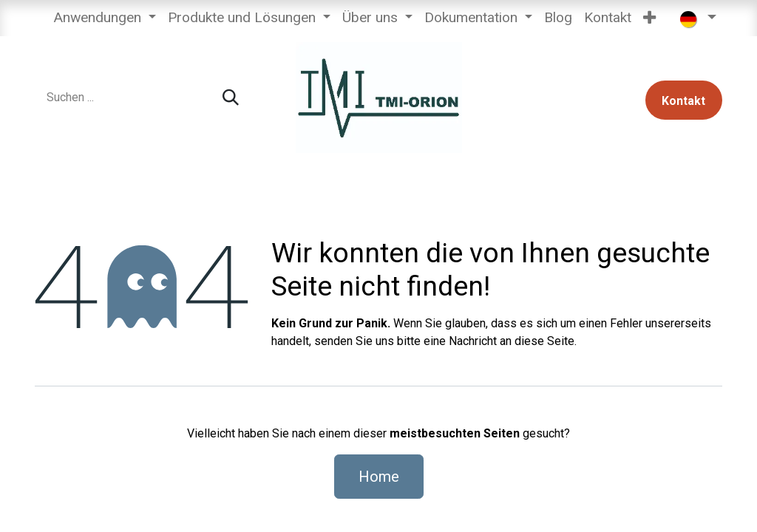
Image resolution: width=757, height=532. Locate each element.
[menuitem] (105, 18)
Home (379, 477)
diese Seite (544, 341)
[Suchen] (231, 98)
